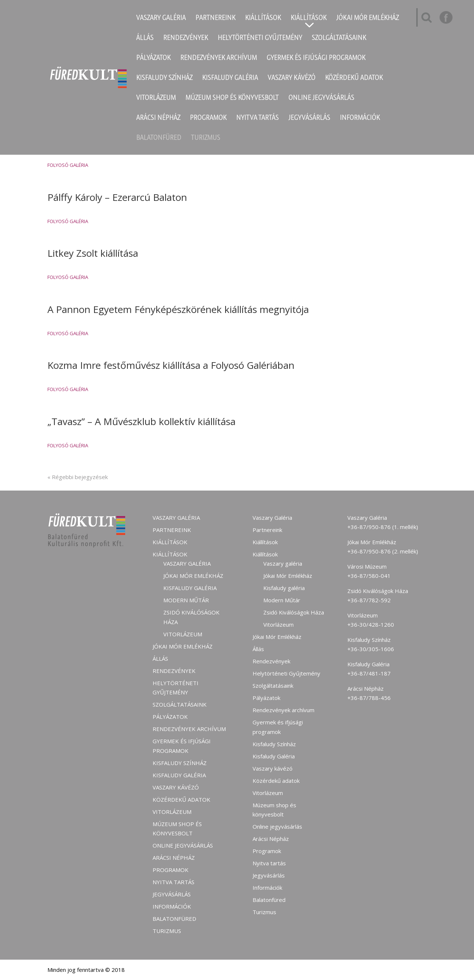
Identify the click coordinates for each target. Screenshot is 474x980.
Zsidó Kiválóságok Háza (294, 612)
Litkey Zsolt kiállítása (93, 253)
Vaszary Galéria (161, 18)
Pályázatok (153, 58)
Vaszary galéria (187, 563)
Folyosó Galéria (68, 165)
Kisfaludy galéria (190, 588)
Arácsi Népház (158, 118)
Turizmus (206, 138)
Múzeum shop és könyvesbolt (232, 98)
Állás (145, 38)
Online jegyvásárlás (321, 98)
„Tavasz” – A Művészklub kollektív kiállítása (141, 421)
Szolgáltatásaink (339, 38)
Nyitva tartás (258, 118)
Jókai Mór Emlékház (368, 18)
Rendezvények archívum (219, 58)
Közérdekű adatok (354, 78)
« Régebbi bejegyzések (78, 477)
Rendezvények (186, 38)
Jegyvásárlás (309, 118)
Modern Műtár (186, 600)
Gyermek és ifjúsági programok (316, 58)
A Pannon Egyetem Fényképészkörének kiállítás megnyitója (178, 309)
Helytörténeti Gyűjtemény (260, 38)
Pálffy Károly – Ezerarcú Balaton (117, 197)
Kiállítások (263, 18)
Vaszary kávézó (292, 78)
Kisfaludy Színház (164, 78)
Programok (208, 118)
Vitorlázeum (156, 98)
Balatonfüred (159, 138)
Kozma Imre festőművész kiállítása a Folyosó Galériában (171, 365)
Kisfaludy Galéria (230, 78)
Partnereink (216, 18)
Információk (360, 118)
